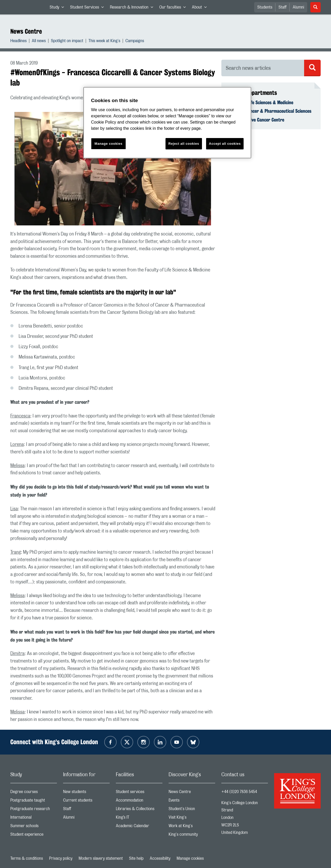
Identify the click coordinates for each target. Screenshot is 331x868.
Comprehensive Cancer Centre (256, 120)
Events (192, 801)
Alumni (298, 7)
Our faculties (174, 8)
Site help (136, 858)
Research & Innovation (133, 8)
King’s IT (139, 818)
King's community (192, 836)
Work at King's (192, 827)
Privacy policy (61, 858)
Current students (86, 801)
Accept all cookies (225, 144)
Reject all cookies (184, 144)
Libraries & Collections (139, 810)
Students (265, 7)
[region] (167, 123)
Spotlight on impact (67, 41)
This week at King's (104, 41)
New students (86, 793)
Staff (283, 7)
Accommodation (139, 801)
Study (58, 8)
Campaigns (135, 41)
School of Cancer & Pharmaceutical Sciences (269, 111)
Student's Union (192, 810)
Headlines (18, 41)
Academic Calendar (139, 827)
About (201, 8)
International (34, 818)
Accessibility (160, 858)
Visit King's (192, 818)
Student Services (88, 8)
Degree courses (34, 793)
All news (39, 41)
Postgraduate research (34, 810)
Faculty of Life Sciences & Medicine (260, 102)
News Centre (26, 31)
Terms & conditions (27, 858)
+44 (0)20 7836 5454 (239, 792)
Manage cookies (190, 858)
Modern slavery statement (101, 858)
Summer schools (34, 827)
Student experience (34, 836)
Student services (139, 793)
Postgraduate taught (34, 801)
